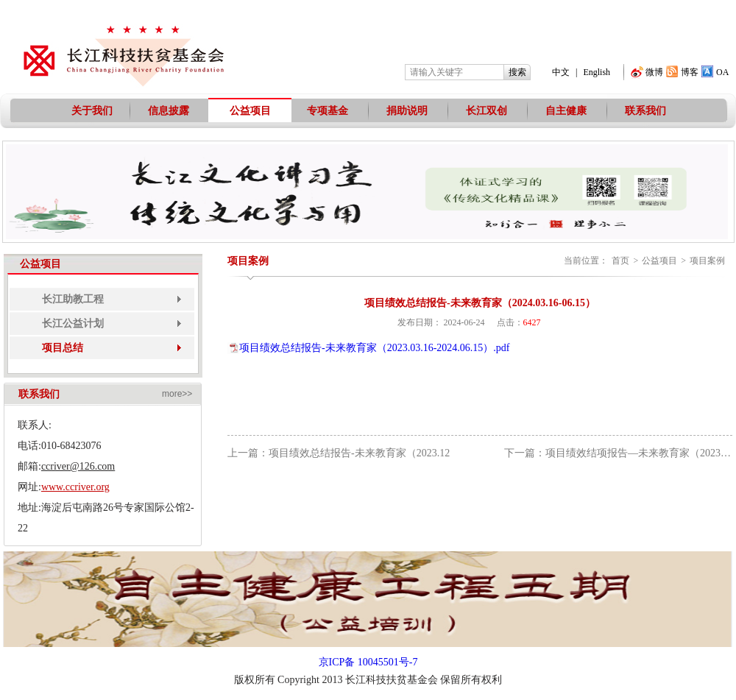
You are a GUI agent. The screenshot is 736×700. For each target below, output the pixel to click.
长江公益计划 (73, 324)
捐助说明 (407, 111)
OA (722, 72)
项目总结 (63, 348)
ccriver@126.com (78, 466)
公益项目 (250, 111)
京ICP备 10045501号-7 (368, 662)
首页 (620, 261)
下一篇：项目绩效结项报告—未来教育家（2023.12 (619, 453)
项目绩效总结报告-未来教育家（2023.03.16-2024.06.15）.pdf (375, 348)
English (597, 72)
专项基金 (328, 111)
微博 (654, 72)
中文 (561, 72)
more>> (177, 394)
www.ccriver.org (75, 487)
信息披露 (169, 111)
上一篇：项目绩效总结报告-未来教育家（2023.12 (339, 453)
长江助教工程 (73, 299)
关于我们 (92, 111)
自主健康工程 (566, 117)
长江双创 (486, 111)
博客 (690, 72)
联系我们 (645, 111)
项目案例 (707, 261)
